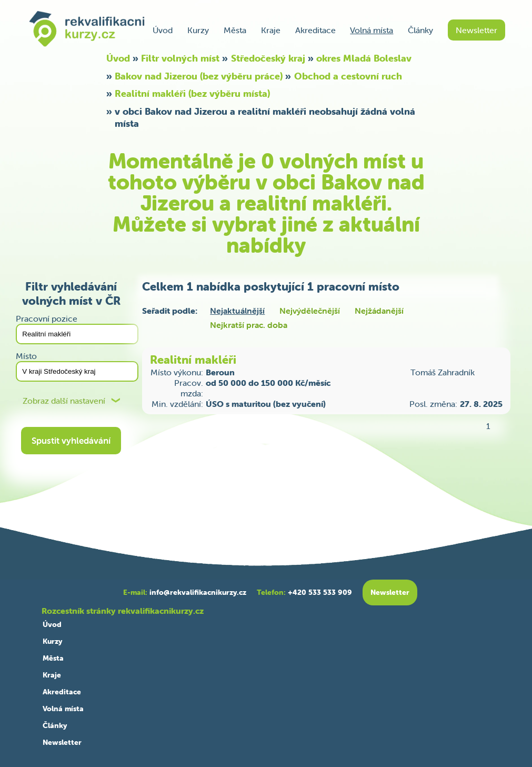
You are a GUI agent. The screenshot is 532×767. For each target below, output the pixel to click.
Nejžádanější (379, 311)
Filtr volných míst (180, 58)
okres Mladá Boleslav (364, 58)
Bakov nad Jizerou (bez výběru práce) (199, 76)
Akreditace (315, 30)
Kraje (271, 30)
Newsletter (476, 30)
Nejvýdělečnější (310, 311)
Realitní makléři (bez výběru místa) (192, 93)
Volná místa (372, 30)
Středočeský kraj (268, 58)
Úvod (163, 30)
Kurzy (198, 30)
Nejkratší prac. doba (249, 325)
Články (420, 30)
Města (235, 30)
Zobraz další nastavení (64, 401)
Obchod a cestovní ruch (348, 76)
